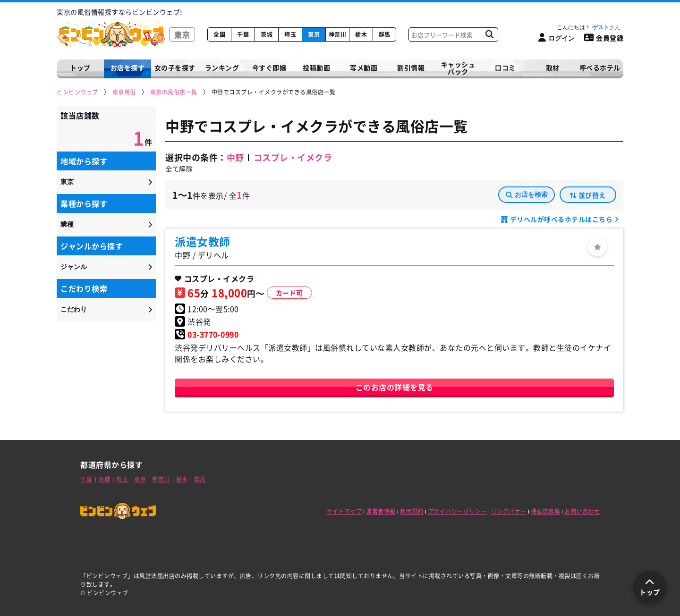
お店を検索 (527, 194)
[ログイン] (557, 38)
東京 (314, 34)
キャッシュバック (458, 68)
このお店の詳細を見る (395, 387)
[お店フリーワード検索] (489, 34)
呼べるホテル (600, 68)
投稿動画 (316, 68)
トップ (80, 68)
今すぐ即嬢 (269, 68)
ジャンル (74, 267)
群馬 (385, 34)
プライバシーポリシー (457, 511)
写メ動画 (364, 68)
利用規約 (412, 511)
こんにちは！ (589, 27)
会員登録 (604, 38)
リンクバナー (509, 511)
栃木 (361, 34)
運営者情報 (381, 511)
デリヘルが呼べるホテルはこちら (561, 219)
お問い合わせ (582, 511)
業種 (67, 224)
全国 (219, 34)
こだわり (74, 309)
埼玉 (290, 34)
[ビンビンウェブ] (78, 92)
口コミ (505, 68)
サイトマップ (344, 511)
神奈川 (338, 34)
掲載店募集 (546, 511)
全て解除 (179, 169)
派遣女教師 (203, 241)
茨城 (267, 34)
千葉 (243, 34)
